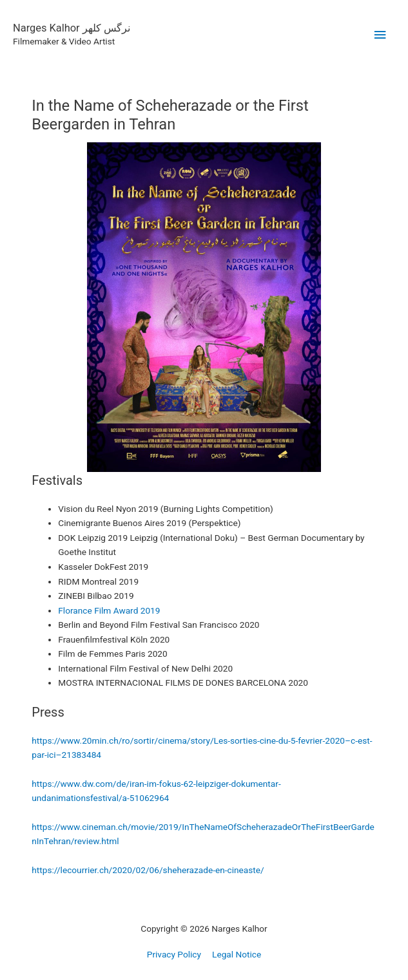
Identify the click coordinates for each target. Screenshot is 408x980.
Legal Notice (237, 954)
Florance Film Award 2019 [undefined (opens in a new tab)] (109, 610)
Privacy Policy (174, 954)
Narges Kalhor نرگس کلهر (72, 28)
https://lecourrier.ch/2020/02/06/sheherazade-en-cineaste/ (148, 870)
